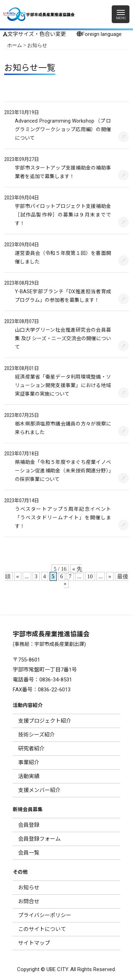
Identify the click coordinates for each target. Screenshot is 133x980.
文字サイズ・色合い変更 (34, 34)
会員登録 (29, 825)
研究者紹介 (31, 749)
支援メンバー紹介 (39, 790)
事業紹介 (29, 762)
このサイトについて (42, 929)
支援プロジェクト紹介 (45, 721)
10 (90, 576)
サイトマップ (34, 943)
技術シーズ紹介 (37, 735)
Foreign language (99, 34)
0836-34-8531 (56, 680)
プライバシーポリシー (45, 915)
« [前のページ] (18, 576)
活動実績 (29, 776)
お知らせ (29, 888)
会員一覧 (29, 853)
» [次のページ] (110, 576)
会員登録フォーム (39, 839)
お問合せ (29, 901)
